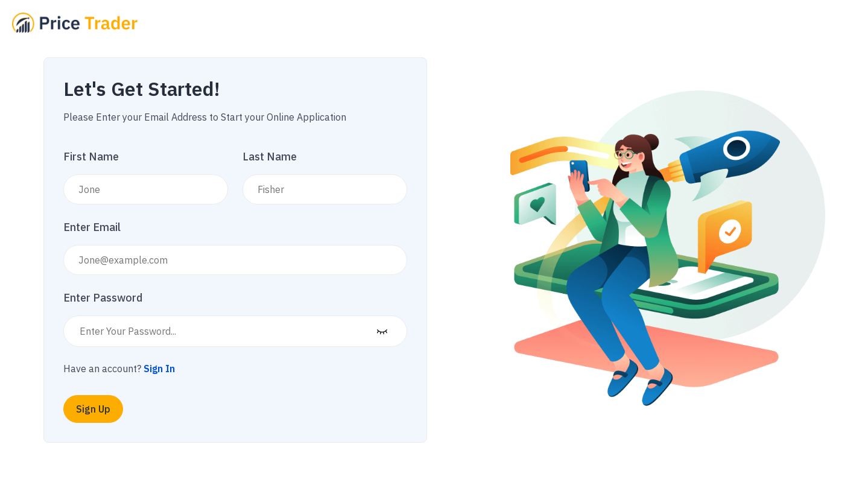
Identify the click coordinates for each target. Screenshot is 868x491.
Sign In (159, 369)
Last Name (270, 157)
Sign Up (93, 409)
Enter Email (92, 227)
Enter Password (103, 298)
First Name (91, 157)
